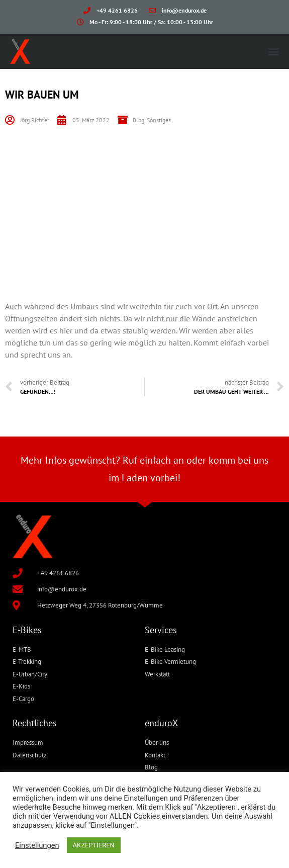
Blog (138, 120)
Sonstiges (159, 120)
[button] (273, 51)
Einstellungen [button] (37, 845)
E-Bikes (27, 630)
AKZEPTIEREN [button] (94, 845)
